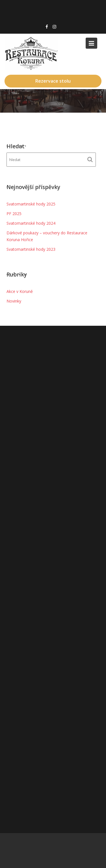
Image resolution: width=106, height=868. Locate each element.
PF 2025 (14, 214)
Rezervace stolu (53, 81)
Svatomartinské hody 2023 (31, 249)
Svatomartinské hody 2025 (31, 204)
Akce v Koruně (20, 291)
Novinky (14, 301)
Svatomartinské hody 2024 (31, 223)
